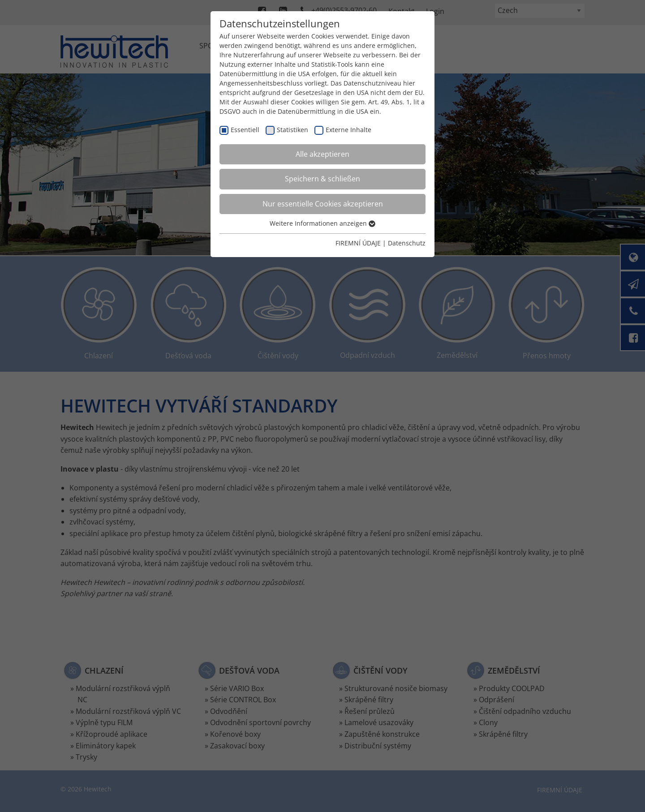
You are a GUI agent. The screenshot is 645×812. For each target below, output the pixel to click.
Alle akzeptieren (322, 154)
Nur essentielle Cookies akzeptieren (323, 204)
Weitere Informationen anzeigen (322, 223)
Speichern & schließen (322, 179)
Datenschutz (407, 243)
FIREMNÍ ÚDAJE (358, 243)
